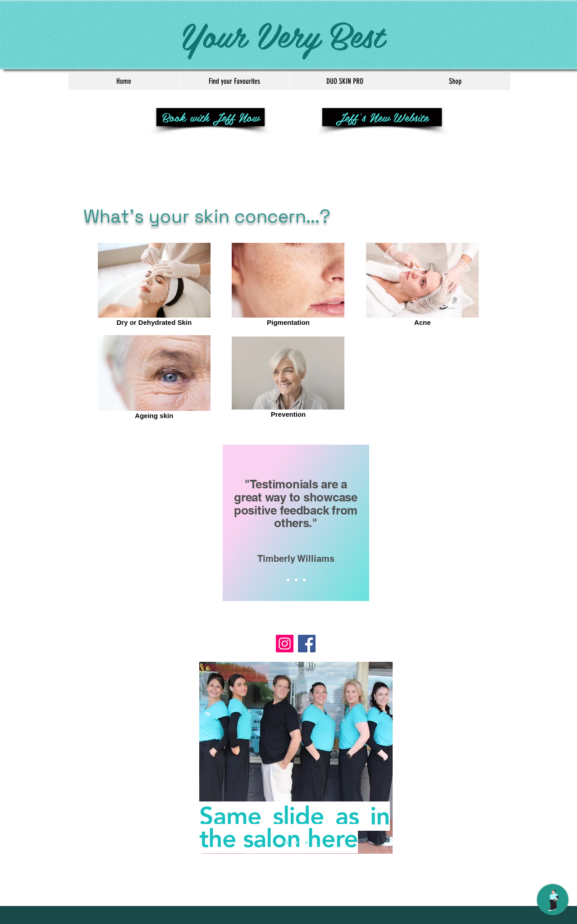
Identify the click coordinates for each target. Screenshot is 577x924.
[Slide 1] (288, 580)
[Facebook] (307, 644)
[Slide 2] (296, 580)
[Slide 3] (304, 580)
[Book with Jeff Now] (211, 117)
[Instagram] (285, 644)
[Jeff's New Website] (382, 117)
